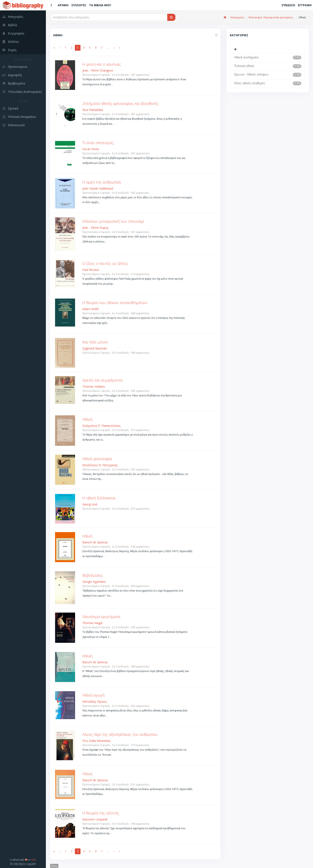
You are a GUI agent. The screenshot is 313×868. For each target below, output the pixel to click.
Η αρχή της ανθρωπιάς (102, 182)
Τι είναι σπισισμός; (98, 143)
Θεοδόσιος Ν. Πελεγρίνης (100, 465)
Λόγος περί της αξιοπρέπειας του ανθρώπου (120, 734)
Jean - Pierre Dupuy (95, 228)
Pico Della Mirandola (96, 741)
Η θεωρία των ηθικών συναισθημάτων (115, 303)
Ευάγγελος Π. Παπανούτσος (101, 426)
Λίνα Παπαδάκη (93, 110)
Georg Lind (90, 504)
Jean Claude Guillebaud (98, 188)
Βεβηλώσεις (93, 575)
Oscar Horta (91, 149)
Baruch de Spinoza (95, 542)
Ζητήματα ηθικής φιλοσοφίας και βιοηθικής (120, 103)
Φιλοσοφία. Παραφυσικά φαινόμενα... (271, 17)
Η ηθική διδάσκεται (99, 498)
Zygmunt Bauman (95, 348)
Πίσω (54, 866)
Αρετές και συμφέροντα (102, 380)
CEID (33, 860)
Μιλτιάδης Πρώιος (95, 702)
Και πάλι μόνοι (95, 342)
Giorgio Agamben (94, 582)
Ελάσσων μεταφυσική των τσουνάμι (113, 221)
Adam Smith (91, 309)
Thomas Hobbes (94, 386)
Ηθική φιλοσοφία (97, 459)
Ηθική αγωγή (93, 695)
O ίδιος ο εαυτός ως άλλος (105, 263)
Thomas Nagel (92, 623)
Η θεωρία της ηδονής (101, 813)
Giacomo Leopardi (95, 819)
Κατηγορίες (237, 17)
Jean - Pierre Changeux (98, 70)
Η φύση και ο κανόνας (102, 64)
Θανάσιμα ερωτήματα (101, 617)
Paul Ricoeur (91, 270)
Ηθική (87, 419)
